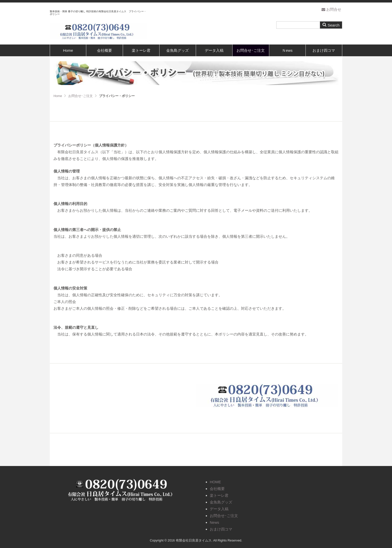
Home (68, 50)
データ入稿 (214, 50)
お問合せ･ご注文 (251, 50)
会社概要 (104, 50)
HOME (215, 482)
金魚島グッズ (177, 50)
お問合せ (331, 9)
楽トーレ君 (141, 50)
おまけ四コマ (324, 50)
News (214, 522)
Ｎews (287, 50)
